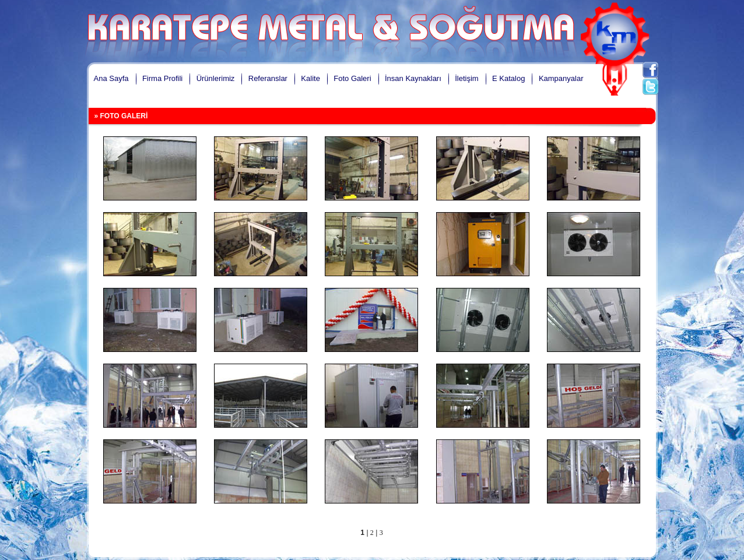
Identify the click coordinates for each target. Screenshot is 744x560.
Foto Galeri (352, 78)
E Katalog (508, 78)
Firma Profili (162, 78)
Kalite (310, 78)
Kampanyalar (561, 78)
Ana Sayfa (111, 78)
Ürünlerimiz (216, 78)
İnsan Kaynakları (413, 78)
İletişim (466, 78)
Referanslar (268, 78)
